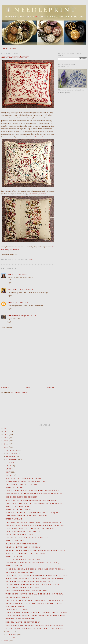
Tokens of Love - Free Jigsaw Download (27, 538)
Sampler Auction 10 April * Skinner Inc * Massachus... (34, 600)
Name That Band (14, 488)
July (9, 466)
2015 (7, 431)
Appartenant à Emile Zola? (20, 535)
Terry (10, 303)
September (12, 460)
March (10, 631)
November (12, 453)
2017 (7, 428)
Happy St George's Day (17, 506)
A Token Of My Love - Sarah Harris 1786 (26, 481)
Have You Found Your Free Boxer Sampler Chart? (32, 500)
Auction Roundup (15, 606)
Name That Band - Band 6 (19, 510)
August (11, 463)
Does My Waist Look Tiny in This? (23, 622)
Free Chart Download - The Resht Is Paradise (30, 528)
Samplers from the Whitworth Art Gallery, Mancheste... (36, 616)
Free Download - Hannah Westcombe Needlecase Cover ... (36, 575)
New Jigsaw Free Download (20, 619)
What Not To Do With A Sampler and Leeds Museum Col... (35, 550)
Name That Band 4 (15, 541)
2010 (7, 447)
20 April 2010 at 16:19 (20, 303)
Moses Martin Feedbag (17, 597)
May (9, 472)
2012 (7, 441)
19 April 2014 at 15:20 (29, 316)
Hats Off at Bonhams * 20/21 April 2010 (25, 553)
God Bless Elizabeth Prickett (21, 497)
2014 (7, 435)
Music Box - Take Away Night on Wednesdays (29, 581)
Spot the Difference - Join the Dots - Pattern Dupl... (33, 491)
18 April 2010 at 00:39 (25, 289)
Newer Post (5, 387)
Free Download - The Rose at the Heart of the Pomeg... (35, 494)
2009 (7, 641)
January (11, 638)
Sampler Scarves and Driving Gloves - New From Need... (35, 503)
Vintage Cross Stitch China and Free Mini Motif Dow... (34, 594)
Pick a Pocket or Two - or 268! (21, 484)
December (12, 450)
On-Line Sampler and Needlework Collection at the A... (35, 569)
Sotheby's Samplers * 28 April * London (26, 516)
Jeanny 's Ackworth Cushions (15, 57)
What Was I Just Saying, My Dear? (23, 547)
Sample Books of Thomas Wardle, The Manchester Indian (36, 613)
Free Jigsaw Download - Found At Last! (26, 591)
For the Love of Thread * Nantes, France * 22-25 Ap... (33, 585)
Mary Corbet (12, 289)
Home (5, 48)
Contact (13, 48)
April (10, 475)
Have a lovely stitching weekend (23, 478)
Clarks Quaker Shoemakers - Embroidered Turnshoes (34, 628)
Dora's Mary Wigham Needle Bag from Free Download (34, 578)
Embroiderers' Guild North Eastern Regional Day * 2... (35, 525)
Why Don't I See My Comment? (21, 572)
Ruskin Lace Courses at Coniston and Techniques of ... (35, 513)
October (11, 456)
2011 (7, 444)
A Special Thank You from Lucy (22, 588)
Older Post (51, 387)
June (9, 469)
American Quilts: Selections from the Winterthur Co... (35, 603)
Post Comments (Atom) (19, 392)
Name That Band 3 (15, 556)
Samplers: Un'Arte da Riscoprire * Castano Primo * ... (34, 522)
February (12, 635)
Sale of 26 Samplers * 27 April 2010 (23, 531)
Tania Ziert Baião (14, 316)
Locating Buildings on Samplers (23, 559)
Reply (10, 282)
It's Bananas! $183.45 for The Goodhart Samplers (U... (34, 563)
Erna (9, 274)
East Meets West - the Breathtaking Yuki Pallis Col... (34, 625)
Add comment (7, 327)
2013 (7, 438)
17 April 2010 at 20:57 (20, 274)
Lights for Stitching (17, 609)
